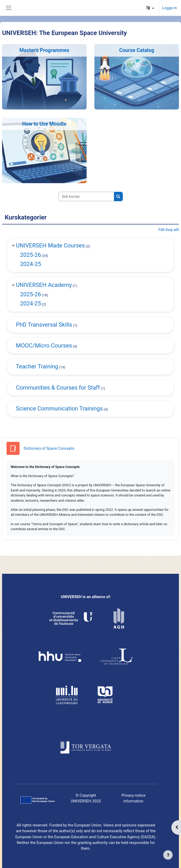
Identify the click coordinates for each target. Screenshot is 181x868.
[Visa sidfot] (168, 855)
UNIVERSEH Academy (44, 285)
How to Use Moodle (44, 124)
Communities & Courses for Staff (58, 388)
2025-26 (31, 255)
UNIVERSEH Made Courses (50, 245)
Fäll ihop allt (169, 230)
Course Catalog (137, 50)
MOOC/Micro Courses (44, 346)
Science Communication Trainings (59, 409)
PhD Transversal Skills (44, 325)
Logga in (170, 8)
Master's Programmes (44, 50)
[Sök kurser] (86, 196)
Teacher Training (37, 366)
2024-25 (31, 264)
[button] (150, 8)
